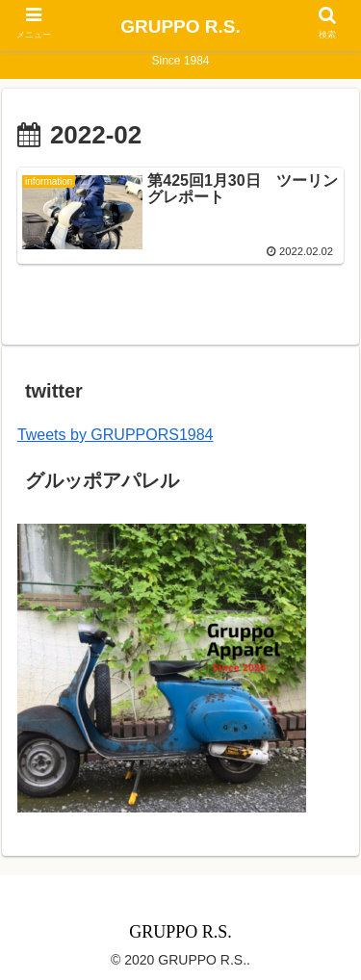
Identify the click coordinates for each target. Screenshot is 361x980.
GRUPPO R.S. (180, 26)
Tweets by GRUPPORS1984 (116, 435)
